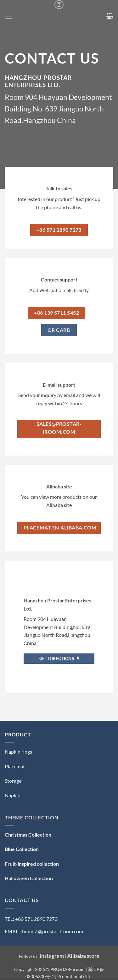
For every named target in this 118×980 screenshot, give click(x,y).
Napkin (13, 795)
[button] (8, 17)
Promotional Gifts (75, 976)
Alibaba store (83, 956)
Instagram (52, 956)
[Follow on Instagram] (59, 5)
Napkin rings (18, 752)
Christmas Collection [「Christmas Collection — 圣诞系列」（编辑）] (28, 835)
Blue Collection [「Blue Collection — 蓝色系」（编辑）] (22, 849)
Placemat (15, 766)
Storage (13, 781)
